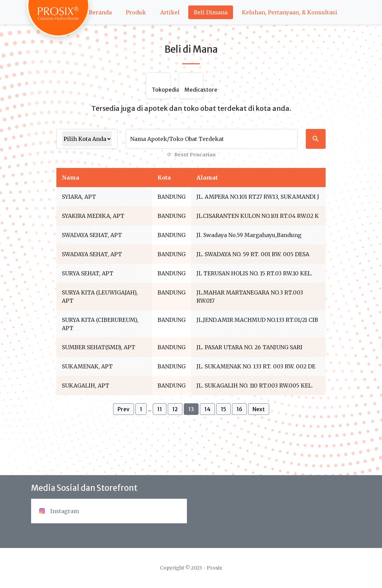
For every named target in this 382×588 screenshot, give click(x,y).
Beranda (100, 12)
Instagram (59, 511)
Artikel (170, 12)
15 (223, 409)
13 (191, 409)
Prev (124, 409)
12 (175, 409)
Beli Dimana (211, 12)
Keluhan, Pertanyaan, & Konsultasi (290, 12)
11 (160, 409)
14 (207, 409)
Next (259, 409)
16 (239, 409)
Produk (136, 12)
